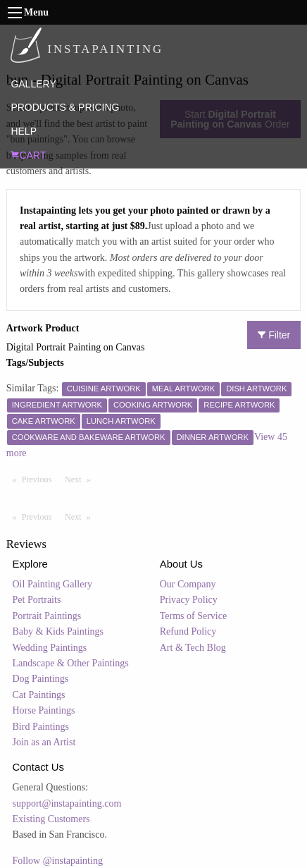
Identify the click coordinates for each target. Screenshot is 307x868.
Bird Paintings (41, 727)
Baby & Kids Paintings (58, 631)
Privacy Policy (189, 600)
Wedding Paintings (50, 648)
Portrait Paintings (47, 616)
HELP (24, 131)
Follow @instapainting (58, 861)
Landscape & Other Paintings (71, 663)
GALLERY (33, 84)
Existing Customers (51, 819)
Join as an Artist (44, 742)
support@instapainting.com (67, 803)
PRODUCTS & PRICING (65, 107)
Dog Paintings (41, 679)
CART (28, 155)
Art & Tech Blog (193, 648)
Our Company (188, 584)
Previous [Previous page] (40, 479)
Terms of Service (193, 616)
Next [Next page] (81, 479)
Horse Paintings (44, 710)
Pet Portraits (37, 600)
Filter (274, 335)
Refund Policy (188, 631)
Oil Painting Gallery (53, 584)
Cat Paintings (39, 695)
